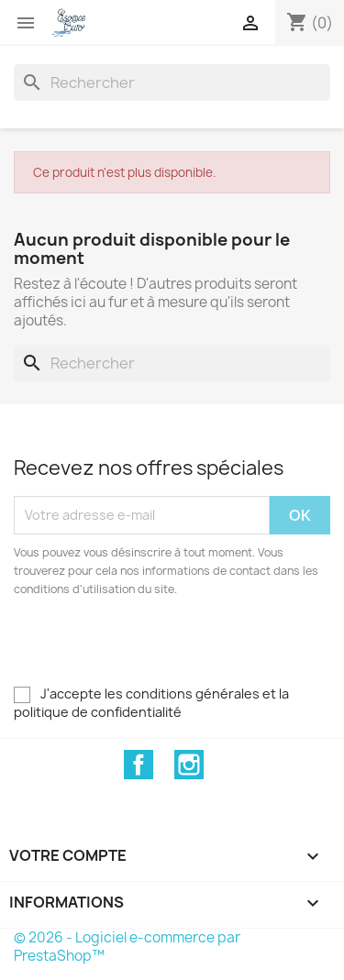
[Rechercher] (172, 83)
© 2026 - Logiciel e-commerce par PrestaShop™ (127, 947)
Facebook (139, 765)
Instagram (189, 765)
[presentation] (167, 649)
